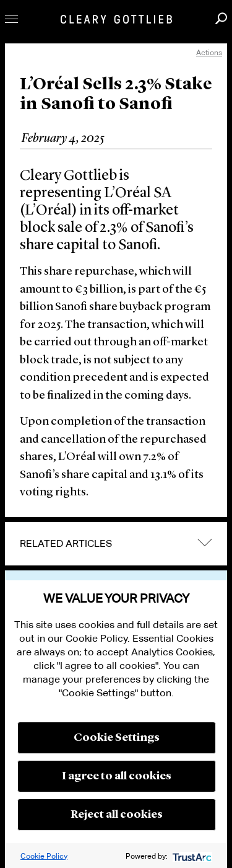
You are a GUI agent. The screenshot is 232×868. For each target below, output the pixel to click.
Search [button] (221, 18)
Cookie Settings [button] (117, 738)
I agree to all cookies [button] (117, 776)
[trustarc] (191, 856)
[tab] (116, 544)
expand (205, 542)
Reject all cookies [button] (117, 815)
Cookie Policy (44, 856)
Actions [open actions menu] (209, 52)
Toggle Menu (11, 19)
